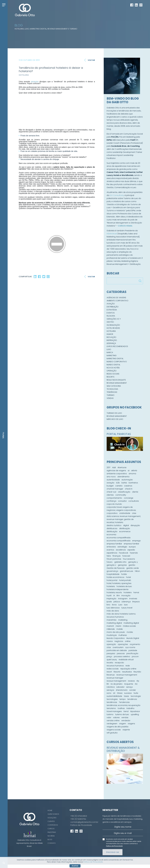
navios (110, 641)
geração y (133, 562)
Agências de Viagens (116, 298)
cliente (135, 492)
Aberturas (122, 467)
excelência (121, 550)
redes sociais (113, 669)
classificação (124, 492)
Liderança (111, 343)
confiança (111, 501)
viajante (126, 730)
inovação (126, 596)
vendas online (113, 721)
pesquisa (35, 82)
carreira (119, 486)
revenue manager (115, 678)
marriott (110, 626)
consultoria (134, 501)
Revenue (111, 675)
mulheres (123, 635)
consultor (122, 501)
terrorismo (111, 708)
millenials (111, 629)
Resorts (111, 377)
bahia (124, 483)
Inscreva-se (113, 852)
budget (110, 486)
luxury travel (127, 608)
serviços (110, 690)
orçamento (135, 644)
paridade (133, 650)
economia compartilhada (119, 538)
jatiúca (117, 602)
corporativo (112, 513)
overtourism (118, 647)
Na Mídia (51, 836)
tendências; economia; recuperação (124, 705)
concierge (129, 498)
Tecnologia (112, 389)
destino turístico (114, 525)
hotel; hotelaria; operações (119, 583)
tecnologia (136, 696)
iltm (118, 596)
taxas (126, 696)
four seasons (129, 559)
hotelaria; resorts (114, 592)
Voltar (91, 60)
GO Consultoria (117, 195)
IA (114, 596)
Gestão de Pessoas (116, 568)
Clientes (51, 821)
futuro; (110, 562)
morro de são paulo (116, 632)
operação (111, 644)
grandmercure (127, 571)
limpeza (136, 602)
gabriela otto (120, 562)
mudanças (112, 635)
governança (112, 571)
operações (123, 644)
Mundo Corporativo (117, 362)
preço (109, 657)
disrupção (135, 525)
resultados (127, 672)
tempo (123, 699)
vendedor (126, 721)
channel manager (115, 489)
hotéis (124, 574)
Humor (110, 334)
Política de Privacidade (81, 825)
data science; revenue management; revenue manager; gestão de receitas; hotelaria (124, 519)
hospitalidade (113, 574)
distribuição (125, 528)
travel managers (114, 711)
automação (127, 480)
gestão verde (133, 568)
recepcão (119, 663)
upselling (135, 714)
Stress (120, 693)
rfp (138, 681)
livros (114, 605)
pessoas (121, 653)
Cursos (51, 829)
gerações (122, 565)
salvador (120, 687)
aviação (111, 483)
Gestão (110, 322)
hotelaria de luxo (124, 586)
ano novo (111, 477)
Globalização (113, 325)
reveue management (116, 681)
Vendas (110, 398)
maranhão (112, 620)
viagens (131, 724)
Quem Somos (53, 814)
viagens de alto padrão (118, 727)
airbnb (134, 471)
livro (108, 605)
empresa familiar (114, 544)
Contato (52, 843)
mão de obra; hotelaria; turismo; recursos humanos (121, 615)
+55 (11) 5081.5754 (78, 819)
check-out (111, 492)
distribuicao (112, 528)
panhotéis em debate (117, 650)
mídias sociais (129, 626)
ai (129, 471)
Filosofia (111, 316)
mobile (120, 629)
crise (134, 513)
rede (128, 666)
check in (129, 489)
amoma (132, 474)
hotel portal (112, 580)
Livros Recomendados (117, 346)
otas (109, 647)
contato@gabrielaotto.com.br (84, 822)
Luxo (109, 349)
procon (135, 657)
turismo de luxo (122, 714)
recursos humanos (115, 666)
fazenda (134, 553)
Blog (50, 840)
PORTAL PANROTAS (119, 434)
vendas (125, 717)
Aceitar (75, 866)
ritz (136, 684)
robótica (111, 687)
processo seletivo (122, 657)
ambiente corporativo (117, 474)
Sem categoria (114, 386)
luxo (126, 605)
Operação (112, 371)
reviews (131, 681)
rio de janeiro (117, 684)
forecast (126, 556)
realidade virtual (126, 660)
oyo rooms (130, 647)
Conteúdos (53, 825)
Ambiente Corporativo (117, 301)
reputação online (128, 669)
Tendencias (124, 702)
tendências (112, 702)
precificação (132, 653)
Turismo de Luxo (114, 413)
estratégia (122, 547)
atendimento (123, 477)
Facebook (124, 553)
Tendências (112, 392)
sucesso (128, 693)
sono (109, 693)
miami (118, 626)
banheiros (133, 483)
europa (132, 547)
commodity (121, 495)
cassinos (128, 486)
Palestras (52, 832)
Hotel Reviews (113, 328)
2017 (109, 467)
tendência (132, 699)
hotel (128, 577)
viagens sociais (114, 730)
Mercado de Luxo (115, 419)
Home (50, 810)
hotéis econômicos (115, 577)
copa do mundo (114, 504)
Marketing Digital (115, 359)
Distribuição (113, 307)
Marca (110, 352)
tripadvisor (135, 711)
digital (126, 525)
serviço (129, 687)
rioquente (129, 684)
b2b (118, 483)
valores (116, 717)
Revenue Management (117, 383)
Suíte (136, 693)
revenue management (127, 675)
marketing (123, 620)
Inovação (111, 337)
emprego (136, 541)
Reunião (137, 672)
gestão (132, 565)
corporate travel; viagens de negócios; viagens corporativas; (121, 509)
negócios (119, 641)
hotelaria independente (118, 589)
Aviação (111, 304)
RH (108, 684)
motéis (130, 632)
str (114, 693)
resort (109, 672)
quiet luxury (112, 660)
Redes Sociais (113, 374)
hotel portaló (125, 580)
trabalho (130, 708)
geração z (111, 565)
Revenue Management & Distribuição (123, 749)
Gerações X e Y (114, 319)
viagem (123, 724)
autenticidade (113, 480)
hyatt (109, 596)
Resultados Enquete (116, 380)
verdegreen (112, 724)
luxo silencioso (113, 608)
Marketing (112, 355)
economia (111, 535)
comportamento (114, 498)
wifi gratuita (112, 733)
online (128, 641)
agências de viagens (116, 471)
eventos (110, 550)
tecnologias (112, 699)
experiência (112, 553)
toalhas (121, 708)
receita (110, 663)
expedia (131, 550)
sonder (133, 690)
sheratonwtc (122, 690)
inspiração (112, 599)
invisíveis (133, 599)
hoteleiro (128, 592)
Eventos (111, 313)
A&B (114, 467)
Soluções (52, 818)
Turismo (111, 395)
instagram (123, 599)
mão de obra (113, 611)
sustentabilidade (114, 696)
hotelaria (111, 586)
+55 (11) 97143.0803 (79, 816)
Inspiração (112, 340)
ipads (109, 602)
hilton (137, 571)
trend (126, 711)
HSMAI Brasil (112, 234)
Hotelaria (24, 75)
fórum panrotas (114, 559)
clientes (110, 495)
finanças (117, 556)
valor (109, 717)
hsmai (136, 592)
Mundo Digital (113, 365)
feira (109, 556)
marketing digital (114, 623)
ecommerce (125, 532)
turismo (110, 714)
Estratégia (112, 310)
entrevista (111, 547)
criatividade (125, 513)
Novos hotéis (113, 368)
